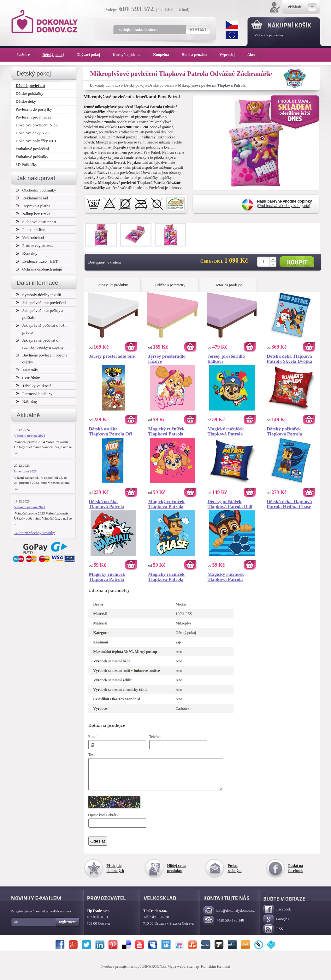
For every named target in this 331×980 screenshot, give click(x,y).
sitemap (193, 972)
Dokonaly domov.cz (105, 85)
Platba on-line (31, 230)
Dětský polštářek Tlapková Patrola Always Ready (285, 431)
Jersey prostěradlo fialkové (226, 359)
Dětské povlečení (161, 85)
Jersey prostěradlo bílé (112, 356)
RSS (273, 935)
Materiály (27, 370)
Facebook (277, 915)
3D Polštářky (27, 164)
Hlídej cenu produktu (177, 874)
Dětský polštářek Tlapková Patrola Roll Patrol (230, 504)
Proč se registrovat (35, 245)
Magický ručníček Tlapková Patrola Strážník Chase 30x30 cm (170, 577)
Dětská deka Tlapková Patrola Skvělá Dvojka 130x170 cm (290, 359)
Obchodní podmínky (36, 190)
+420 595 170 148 (224, 926)
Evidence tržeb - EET (37, 261)
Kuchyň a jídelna (130, 55)
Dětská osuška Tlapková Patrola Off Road (111, 431)
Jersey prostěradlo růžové (167, 359)
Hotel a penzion (197, 55)
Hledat (198, 29)
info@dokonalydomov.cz (229, 917)
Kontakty (27, 253)
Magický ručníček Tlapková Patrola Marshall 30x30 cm (108, 577)
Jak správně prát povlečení (41, 303)
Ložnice (27, 55)
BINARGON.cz (154, 972)
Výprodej (230, 55)
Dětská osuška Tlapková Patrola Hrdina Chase (107, 504)
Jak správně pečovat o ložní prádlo (42, 329)
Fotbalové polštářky (32, 157)
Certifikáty (28, 378)
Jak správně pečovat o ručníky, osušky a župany (40, 344)
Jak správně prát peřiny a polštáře (40, 314)
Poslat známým (235, 874)
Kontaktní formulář (216, 972)
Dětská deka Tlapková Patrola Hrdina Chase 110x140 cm (290, 504)
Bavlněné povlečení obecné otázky (42, 359)
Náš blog (27, 402)
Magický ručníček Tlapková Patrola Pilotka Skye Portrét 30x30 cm (169, 504)
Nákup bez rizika (33, 214)
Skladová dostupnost (36, 222)
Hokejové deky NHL (33, 133)
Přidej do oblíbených (115, 874)
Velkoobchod (30, 237)
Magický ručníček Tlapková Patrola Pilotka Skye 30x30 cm (171, 431)
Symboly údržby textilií (39, 295)
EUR (232, 35)
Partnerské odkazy (34, 394)
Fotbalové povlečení (33, 149)
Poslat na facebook (296, 874)
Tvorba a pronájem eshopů (121, 972)
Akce (253, 55)
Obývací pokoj (91, 55)
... (16, 452)
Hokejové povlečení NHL (37, 125)
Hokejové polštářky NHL (37, 141)
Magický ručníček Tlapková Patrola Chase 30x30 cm (226, 577)
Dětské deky (26, 101)
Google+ (276, 925)
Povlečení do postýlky (34, 109)
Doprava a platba (33, 206)
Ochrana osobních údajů (39, 269)
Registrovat (68, 928)
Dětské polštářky (30, 93)
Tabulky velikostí (33, 386)
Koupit (297, 262)
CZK (232, 25)
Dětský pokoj (134, 85)
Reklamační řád (32, 198)
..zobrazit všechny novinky (35, 533)
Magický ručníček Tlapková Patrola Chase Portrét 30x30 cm (232, 431)
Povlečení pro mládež (34, 117)
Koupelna (164, 55)
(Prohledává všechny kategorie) (285, 204)
